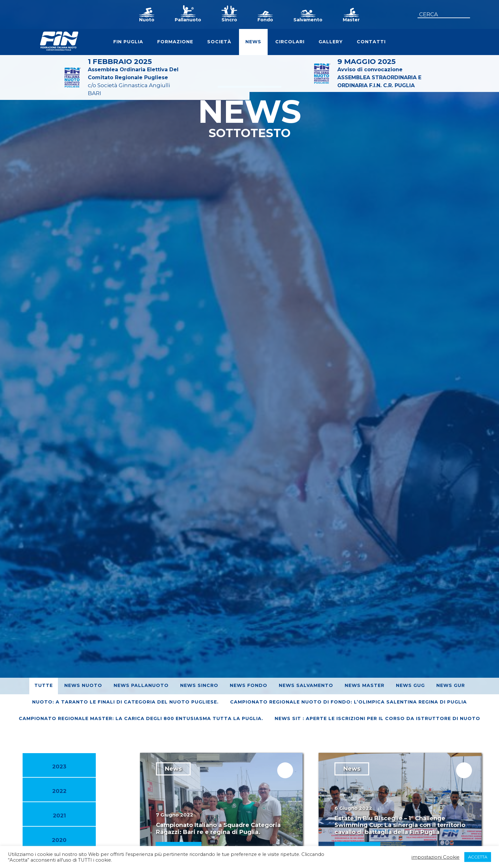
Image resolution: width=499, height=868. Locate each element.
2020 (59, 840)
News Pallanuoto (141, 685)
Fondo (265, 20)
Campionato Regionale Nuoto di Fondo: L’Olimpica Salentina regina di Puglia (348, 702)
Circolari (290, 42)
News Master (365, 685)
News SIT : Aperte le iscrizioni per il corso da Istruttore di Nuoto (377, 718)
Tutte (44, 685)
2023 (59, 766)
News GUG (410, 685)
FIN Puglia (128, 42)
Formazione (175, 42)
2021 (59, 815)
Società (219, 42)
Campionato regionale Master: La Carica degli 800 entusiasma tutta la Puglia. (141, 718)
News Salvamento (306, 685)
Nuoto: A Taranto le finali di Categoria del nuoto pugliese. (125, 702)
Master (351, 20)
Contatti (371, 42)
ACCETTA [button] (478, 857)
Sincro (229, 20)
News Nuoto (83, 685)
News (253, 42)
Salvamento (308, 20)
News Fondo (249, 685)
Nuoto (147, 20)
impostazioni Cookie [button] (436, 857)
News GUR (451, 685)
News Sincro (199, 685)
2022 (59, 791)
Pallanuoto (188, 20)
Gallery (331, 42)
